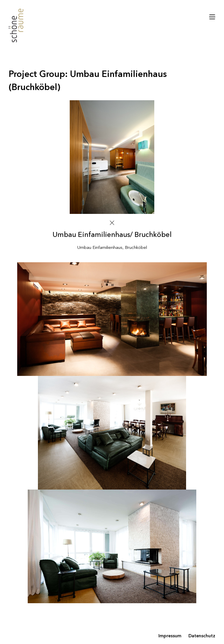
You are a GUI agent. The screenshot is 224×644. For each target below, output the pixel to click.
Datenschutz (202, 636)
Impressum (170, 636)
